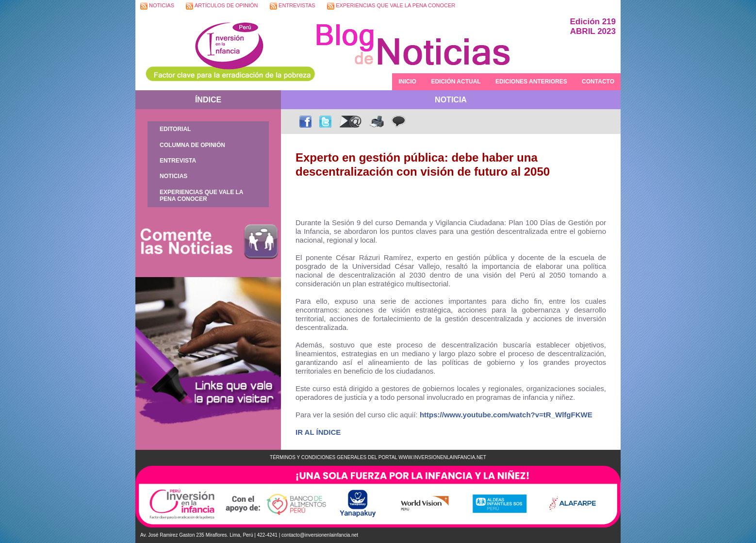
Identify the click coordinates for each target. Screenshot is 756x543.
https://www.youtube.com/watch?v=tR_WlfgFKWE (506, 415)
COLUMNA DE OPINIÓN (192, 145)
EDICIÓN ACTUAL (456, 82)
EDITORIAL (175, 129)
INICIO (407, 82)
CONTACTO (598, 82)
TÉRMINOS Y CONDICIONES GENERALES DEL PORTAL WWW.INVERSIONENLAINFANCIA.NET (378, 457)
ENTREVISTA (178, 161)
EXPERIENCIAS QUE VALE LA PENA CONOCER (391, 6)
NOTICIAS (157, 6)
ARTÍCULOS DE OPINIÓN (222, 6)
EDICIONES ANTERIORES (531, 82)
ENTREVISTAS (293, 6)
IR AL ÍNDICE (318, 432)
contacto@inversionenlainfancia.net (320, 535)
